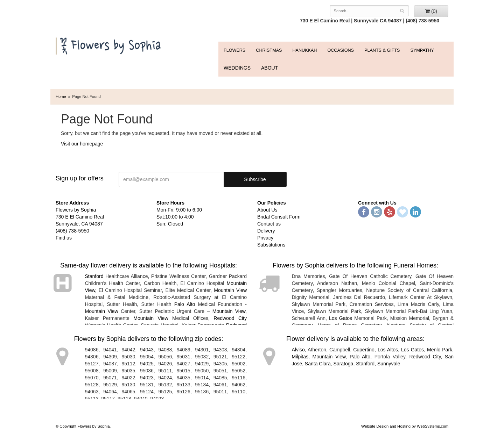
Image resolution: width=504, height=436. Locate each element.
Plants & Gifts (382, 50)
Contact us (269, 224)
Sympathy (422, 50)
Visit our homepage (82, 144)
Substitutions (271, 245)
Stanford (94, 276)
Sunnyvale (389, 364)
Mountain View (230, 290)
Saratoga (344, 364)
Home (61, 97)
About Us (267, 210)
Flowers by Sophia (109, 44)
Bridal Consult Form (279, 217)
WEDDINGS (237, 68)
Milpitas (300, 357)
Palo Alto (185, 304)
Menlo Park (440, 350)
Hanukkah (304, 50)
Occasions (341, 50)
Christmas (269, 50)
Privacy (265, 238)
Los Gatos (341, 318)
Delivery (266, 231)
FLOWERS (234, 50)
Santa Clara (318, 364)
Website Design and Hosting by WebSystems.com (405, 426)
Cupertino (364, 350)
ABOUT (269, 68)
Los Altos (388, 350)
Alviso (298, 350)
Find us (64, 238)
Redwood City (230, 318)
